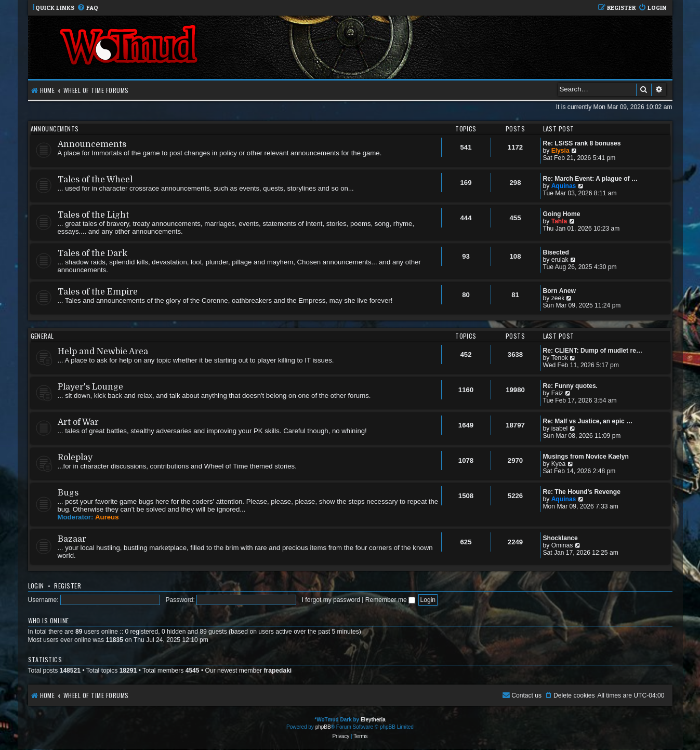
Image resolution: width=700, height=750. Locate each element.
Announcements (55, 129)
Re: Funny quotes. (570, 386)
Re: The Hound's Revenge (582, 492)
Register (68, 586)
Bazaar (72, 539)
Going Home (562, 214)
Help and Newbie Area (103, 352)
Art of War (78, 422)
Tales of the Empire (98, 292)
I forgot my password (331, 600)
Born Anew (559, 291)
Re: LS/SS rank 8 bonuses (582, 143)
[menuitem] (88, 8)
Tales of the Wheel (95, 180)
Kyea (559, 464)
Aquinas (564, 186)
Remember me (390, 600)
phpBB (323, 727)
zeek (558, 298)
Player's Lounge (90, 387)
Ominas (562, 545)
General (42, 336)
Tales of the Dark (93, 253)
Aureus (107, 517)
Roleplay (75, 458)
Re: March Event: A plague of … (591, 179)
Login (36, 586)
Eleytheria (373, 720)
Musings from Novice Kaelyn (586, 457)
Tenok (560, 358)
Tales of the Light (93, 215)
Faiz (557, 393)
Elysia (560, 151)
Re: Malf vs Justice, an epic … (588, 421)
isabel (560, 428)
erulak (560, 260)
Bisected (556, 252)
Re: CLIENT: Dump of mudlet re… (593, 351)
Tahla (559, 221)
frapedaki (278, 671)
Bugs (68, 493)
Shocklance (560, 538)
